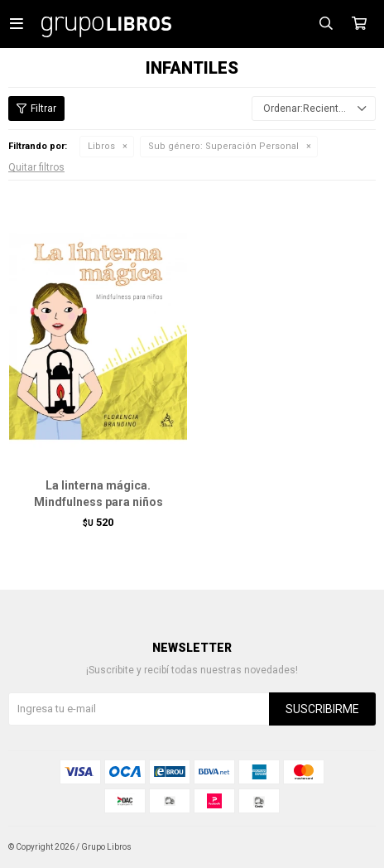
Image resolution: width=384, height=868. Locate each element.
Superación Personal (223, 146)
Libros (101, 146)
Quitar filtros (36, 167)
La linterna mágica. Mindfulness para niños (98, 494)
